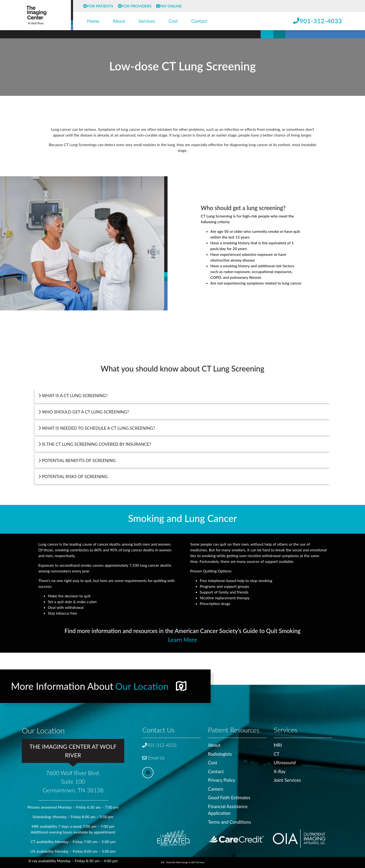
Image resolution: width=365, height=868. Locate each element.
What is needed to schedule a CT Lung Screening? (97, 428)
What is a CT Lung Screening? (73, 396)
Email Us (154, 757)
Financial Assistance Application (228, 809)
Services (147, 21)
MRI (278, 744)
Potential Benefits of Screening (77, 460)
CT (276, 753)
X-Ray (280, 770)
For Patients (98, 6)
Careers (216, 788)
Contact (199, 21)
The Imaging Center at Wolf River (73, 750)
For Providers (135, 6)
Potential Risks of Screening (73, 477)
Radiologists (220, 753)
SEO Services (198, 862)
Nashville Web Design (177, 862)
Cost (173, 21)
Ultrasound (285, 762)
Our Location (142, 685)
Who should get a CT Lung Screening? (84, 412)
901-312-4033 (318, 21)
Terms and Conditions (230, 821)
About (119, 21)
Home (93, 21)
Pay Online (169, 6)
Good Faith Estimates (229, 797)
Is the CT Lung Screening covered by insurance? (95, 444)
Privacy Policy (222, 779)
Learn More (182, 640)
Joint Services (287, 779)
